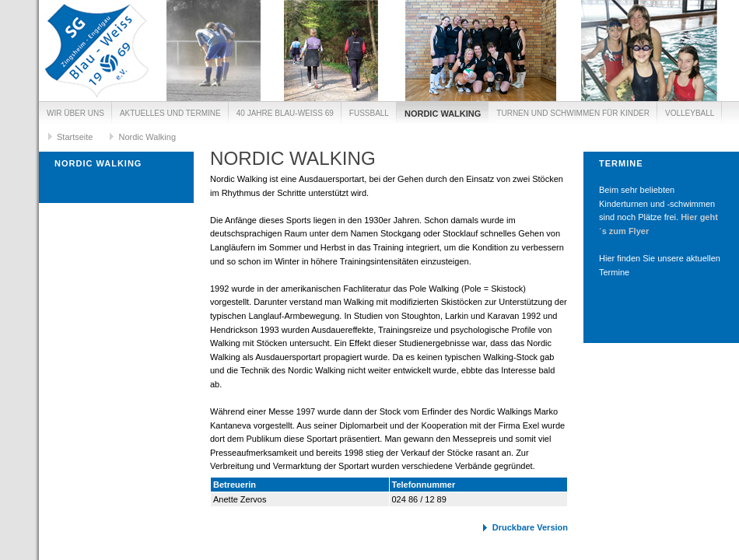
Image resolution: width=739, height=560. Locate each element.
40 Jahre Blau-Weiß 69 (285, 113)
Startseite (75, 137)
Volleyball (690, 113)
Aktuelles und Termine (170, 113)
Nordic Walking (443, 114)
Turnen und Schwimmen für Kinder (573, 113)
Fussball (369, 113)
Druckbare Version (530, 527)
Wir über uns (75, 113)
